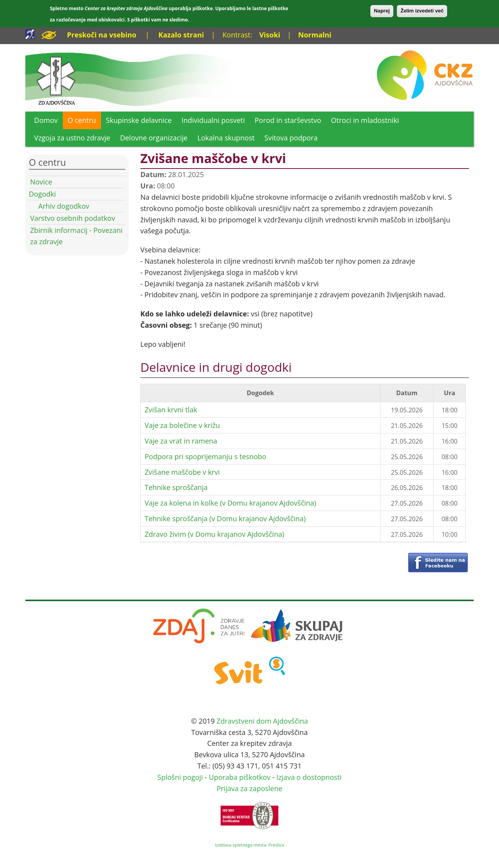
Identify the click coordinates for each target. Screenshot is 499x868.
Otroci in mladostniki (365, 120)
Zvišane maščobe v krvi (182, 472)
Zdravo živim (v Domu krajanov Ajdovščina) (214, 534)
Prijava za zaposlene (250, 788)
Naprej (382, 11)
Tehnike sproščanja (176, 487)
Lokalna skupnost (226, 138)
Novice (41, 182)
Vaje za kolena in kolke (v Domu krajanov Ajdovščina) (230, 503)
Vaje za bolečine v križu (182, 425)
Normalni (315, 35)
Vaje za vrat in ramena (181, 441)
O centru (82, 120)
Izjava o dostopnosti (309, 777)
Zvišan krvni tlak (171, 410)
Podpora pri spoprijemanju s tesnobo (205, 456)
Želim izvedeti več (422, 11)
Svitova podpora (291, 138)
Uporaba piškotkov (240, 777)
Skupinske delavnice (139, 120)
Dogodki (42, 194)
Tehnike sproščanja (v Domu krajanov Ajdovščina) (225, 518)
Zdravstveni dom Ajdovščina (262, 721)
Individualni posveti (213, 120)
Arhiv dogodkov (64, 206)
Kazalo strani (181, 35)
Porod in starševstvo (288, 120)
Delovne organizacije (154, 138)
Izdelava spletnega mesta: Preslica (249, 845)
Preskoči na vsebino (102, 35)
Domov (46, 120)
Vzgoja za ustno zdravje (72, 138)
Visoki (270, 35)
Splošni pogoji (180, 777)
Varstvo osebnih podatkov (73, 218)
